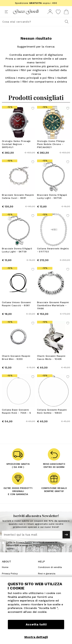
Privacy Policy (24, 542)
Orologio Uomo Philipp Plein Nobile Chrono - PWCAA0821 (51, 144)
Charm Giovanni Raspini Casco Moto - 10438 (51, 358)
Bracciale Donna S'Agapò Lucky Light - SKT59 (17, 250)
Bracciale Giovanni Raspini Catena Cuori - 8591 (18, 196)
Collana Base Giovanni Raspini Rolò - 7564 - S (16, 411)
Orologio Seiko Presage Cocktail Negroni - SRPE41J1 (16, 144)
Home (5, 567)
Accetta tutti (36, 624)
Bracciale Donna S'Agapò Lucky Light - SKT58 (52, 196)
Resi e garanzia (47, 574)
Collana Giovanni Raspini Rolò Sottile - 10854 (52, 411)
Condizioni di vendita (50, 567)
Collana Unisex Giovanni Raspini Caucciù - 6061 (16, 304)
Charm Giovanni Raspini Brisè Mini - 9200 (16, 358)
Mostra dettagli (36, 637)
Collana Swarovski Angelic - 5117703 (53, 250)
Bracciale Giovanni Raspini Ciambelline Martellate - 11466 (53, 305)
